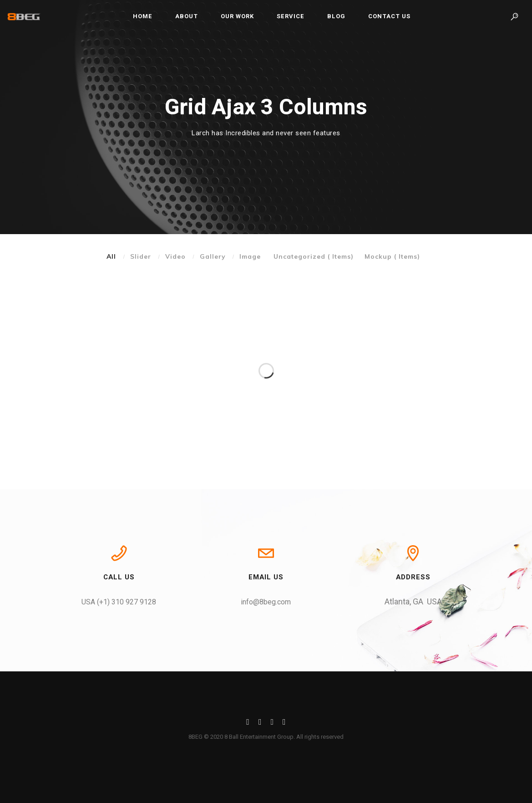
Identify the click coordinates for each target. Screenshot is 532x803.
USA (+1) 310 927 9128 (119, 602)
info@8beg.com (266, 602)
